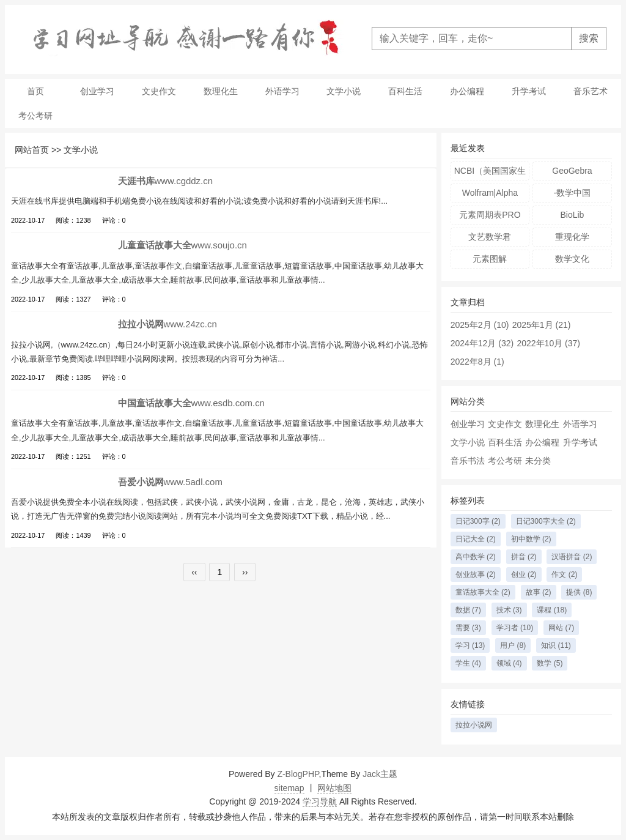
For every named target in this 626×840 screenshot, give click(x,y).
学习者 (515, 628)
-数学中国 (573, 193)
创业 (524, 574)
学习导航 (320, 801)
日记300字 (478, 521)
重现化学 (572, 237)
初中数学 (531, 539)
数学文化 (572, 259)
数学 (550, 663)
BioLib (572, 215)
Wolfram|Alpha (490, 193)
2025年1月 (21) (542, 325)
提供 (579, 592)
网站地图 (334, 788)
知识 (556, 645)
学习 (470, 645)
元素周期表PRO (490, 215)
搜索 (589, 38)
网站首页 (32, 150)
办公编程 (467, 91)
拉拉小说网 (474, 725)
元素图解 (490, 259)
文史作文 (159, 91)
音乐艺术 (591, 91)
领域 (509, 663)
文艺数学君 (490, 237)
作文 (564, 574)
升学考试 (529, 91)
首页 (35, 91)
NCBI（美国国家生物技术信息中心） (490, 173)
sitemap (289, 788)
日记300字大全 (546, 521)
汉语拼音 (572, 557)
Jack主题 (380, 774)
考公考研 (35, 116)
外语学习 (282, 91)
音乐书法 (468, 461)
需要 (468, 628)
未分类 (538, 461)
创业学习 (97, 91)
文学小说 (344, 91)
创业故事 (476, 574)
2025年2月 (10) (480, 325)
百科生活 (405, 91)
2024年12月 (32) (482, 343)
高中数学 (476, 557)
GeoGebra (572, 171)
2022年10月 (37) (548, 343)
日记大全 (476, 539)
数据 (468, 610)
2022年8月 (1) (477, 362)
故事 (539, 592)
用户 (513, 645)
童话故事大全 (483, 592)
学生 (468, 663)
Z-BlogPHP (298, 774)
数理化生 (221, 91)
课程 (552, 610)
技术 (509, 610)
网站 (561, 628)
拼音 (524, 557)
